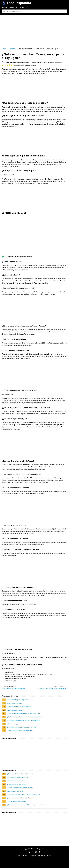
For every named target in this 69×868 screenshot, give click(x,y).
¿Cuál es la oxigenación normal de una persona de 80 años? (25, 717)
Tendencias (14, 7)
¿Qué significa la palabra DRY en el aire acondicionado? (23, 720)
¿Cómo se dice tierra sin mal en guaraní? (19, 707)
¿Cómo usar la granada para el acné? (18, 777)
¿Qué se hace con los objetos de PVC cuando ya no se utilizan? (26, 805)
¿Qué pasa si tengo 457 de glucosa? (18, 700)
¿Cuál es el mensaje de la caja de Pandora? (20, 788)
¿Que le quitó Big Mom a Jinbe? (17, 801)
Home (4, 49)
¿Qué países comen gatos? (15, 710)
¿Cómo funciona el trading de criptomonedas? (52, 688)
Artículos (5, 7)
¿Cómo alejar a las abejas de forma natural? (20, 731)
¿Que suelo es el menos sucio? (16, 781)
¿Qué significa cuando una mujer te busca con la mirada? (24, 795)
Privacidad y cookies (45, 856)
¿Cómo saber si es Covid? (15, 703)
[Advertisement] (34, 30)
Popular (23, 7)
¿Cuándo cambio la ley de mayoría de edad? (20, 774)
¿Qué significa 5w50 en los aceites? (13, 688)
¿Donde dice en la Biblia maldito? (17, 784)
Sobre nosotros (22, 856)
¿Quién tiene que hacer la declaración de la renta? (22, 727)
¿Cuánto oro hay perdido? (15, 724)
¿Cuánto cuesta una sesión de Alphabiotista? (20, 798)
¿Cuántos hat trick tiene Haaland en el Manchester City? (23, 714)
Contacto (33, 856)
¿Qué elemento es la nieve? (15, 791)
